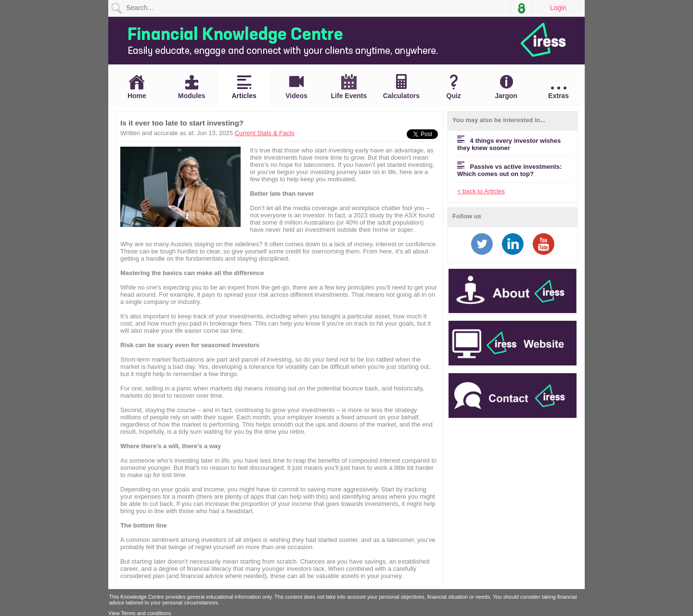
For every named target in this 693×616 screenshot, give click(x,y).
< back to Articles (481, 191)
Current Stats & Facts (265, 133)
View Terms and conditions (140, 613)
